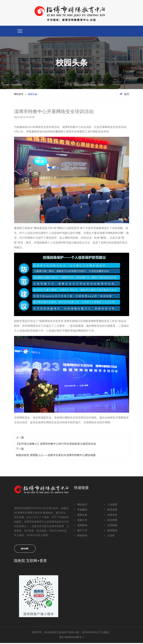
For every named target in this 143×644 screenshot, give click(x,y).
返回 (125, 95)
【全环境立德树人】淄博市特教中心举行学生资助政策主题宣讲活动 (56, 445)
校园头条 (81, 516)
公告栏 (109, 537)
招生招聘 (111, 521)
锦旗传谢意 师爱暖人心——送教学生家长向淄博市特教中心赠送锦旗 (56, 457)
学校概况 (81, 511)
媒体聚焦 (111, 531)
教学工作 (81, 531)
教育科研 (81, 537)
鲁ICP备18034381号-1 (71, 638)
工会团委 (111, 506)
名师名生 (111, 516)
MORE (25, 550)
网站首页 (19, 95)
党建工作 (81, 521)
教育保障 (111, 511)
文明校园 (111, 526)
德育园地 (81, 526)
